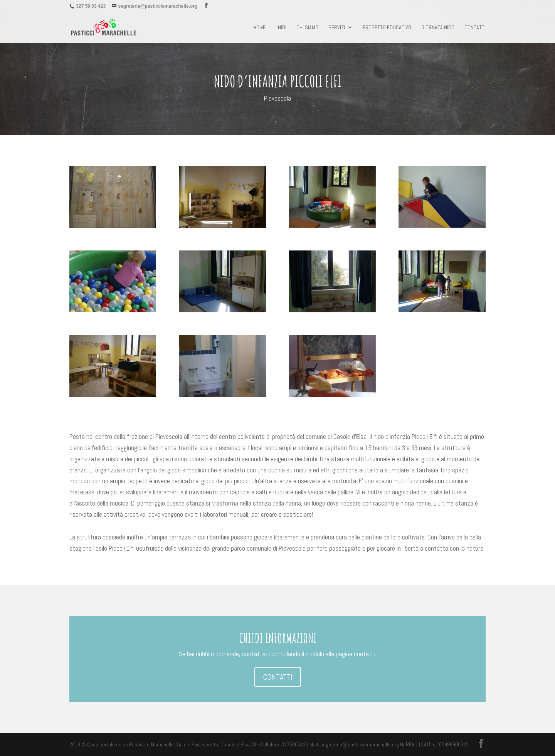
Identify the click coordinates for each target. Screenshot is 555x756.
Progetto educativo (387, 28)
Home (259, 28)
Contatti (475, 28)
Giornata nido (438, 28)
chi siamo (307, 28)
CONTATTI (278, 677)
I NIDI (281, 28)
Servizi (337, 28)
